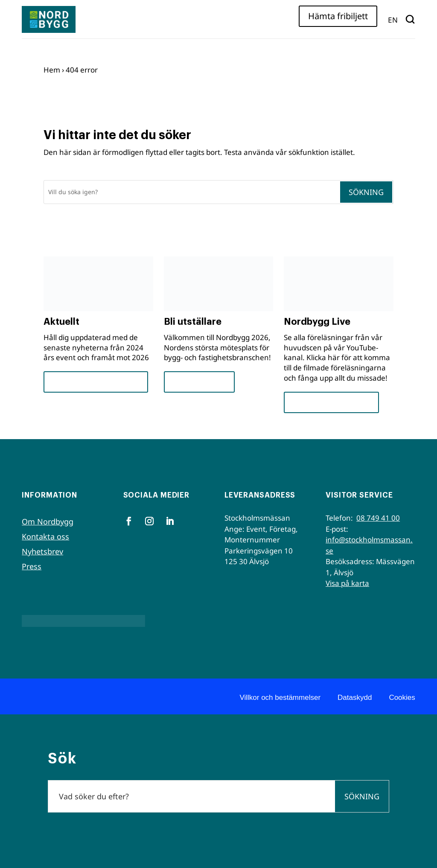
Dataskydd (355, 698)
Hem (52, 70)
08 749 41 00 (378, 518)
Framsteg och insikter (96, 382)
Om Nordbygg (48, 521)
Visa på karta (347, 583)
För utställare (199, 382)
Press (32, 566)
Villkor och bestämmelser (280, 698)
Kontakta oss (45, 536)
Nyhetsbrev (42, 551)
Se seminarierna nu (331, 402)
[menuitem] (393, 19)
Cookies (402, 698)
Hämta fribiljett (338, 16)
